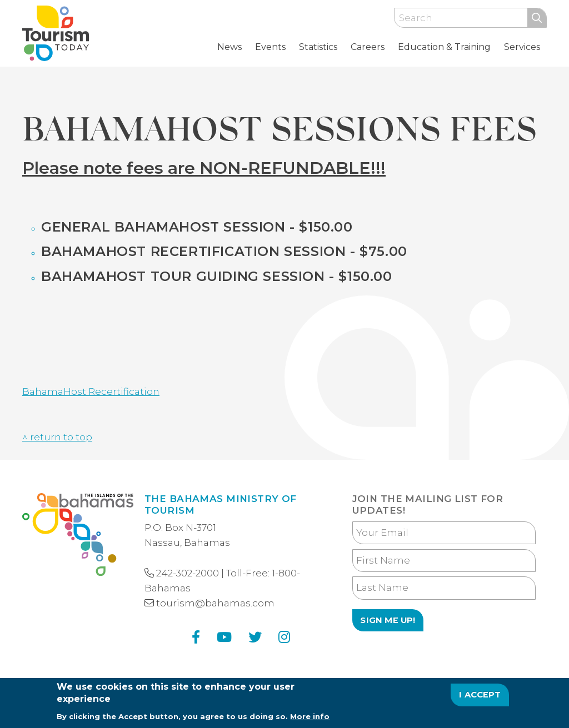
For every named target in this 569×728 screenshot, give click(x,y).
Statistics (318, 47)
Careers (368, 47)
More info (310, 719)
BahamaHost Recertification (91, 391)
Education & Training (444, 47)
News (229, 47)
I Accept (480, 697)
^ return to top (57, 437)
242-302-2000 (188, 573)
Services (522, 47)
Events (270, 47)
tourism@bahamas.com (215, 603)
